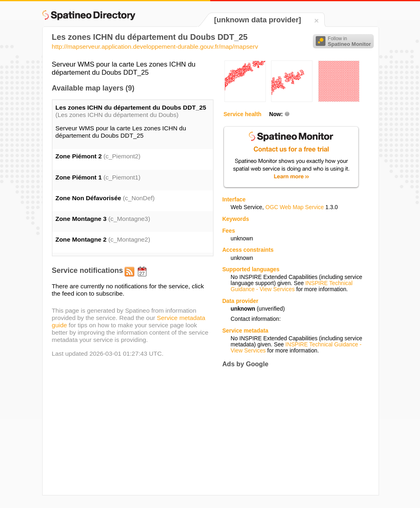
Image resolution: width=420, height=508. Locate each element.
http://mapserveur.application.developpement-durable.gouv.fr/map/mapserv (155, 46)
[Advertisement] (291, 431)
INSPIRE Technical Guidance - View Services (291, 286)
